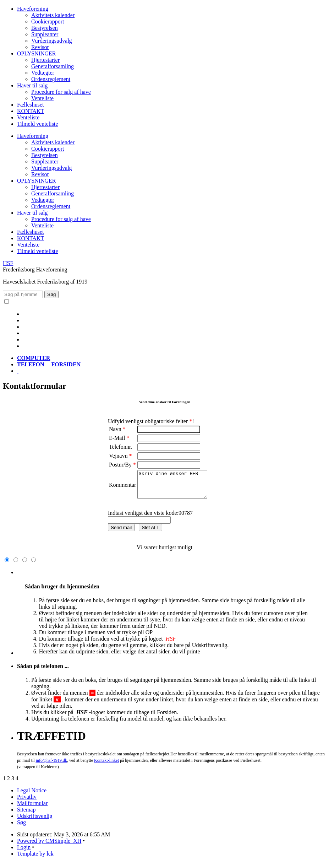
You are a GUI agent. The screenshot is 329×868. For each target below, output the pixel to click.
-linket (106, 766)
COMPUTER (34, 358)
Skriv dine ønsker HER (176, 487)
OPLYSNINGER (37, 53)
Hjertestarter (45, 60)
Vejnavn (120, 456)
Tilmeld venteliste (37, 124)
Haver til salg (32, 85)
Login (24, 853)
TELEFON (31, 364)
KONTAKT (31, 111)
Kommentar (122, 488)
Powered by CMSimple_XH (49, 846)
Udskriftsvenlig (35, 821)
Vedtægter (43, 73)
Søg (21, 828)
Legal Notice (32, 796)
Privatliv (27, 802)
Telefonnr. (120, 447)
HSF (8, 263)
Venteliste (42, 98)
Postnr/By (122, 465)
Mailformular (32, 808)
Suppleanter (45, 34)
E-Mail (119, 438)
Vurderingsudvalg (52, 41)
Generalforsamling (53, 66)
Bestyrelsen (45, 28)
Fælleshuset (31, 105)
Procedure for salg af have (61, 92)
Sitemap (26, 815)
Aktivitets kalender (53, 15)
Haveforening (33, 9)
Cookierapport (48, 21)
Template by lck (35, 859)
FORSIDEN (66, 364)
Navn (117, 429)
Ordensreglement (51, 79)
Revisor (40, 47)
